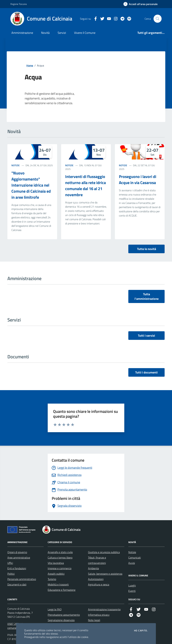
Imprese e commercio (60, 568)
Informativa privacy (99, 615)
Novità (45, 33)
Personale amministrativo (22, 579)
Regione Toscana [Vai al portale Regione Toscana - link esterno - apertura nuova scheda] (19, 4)
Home (30, 65)
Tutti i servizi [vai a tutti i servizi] (146, 336)
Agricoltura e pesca (99, 584)
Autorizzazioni (96, 579)
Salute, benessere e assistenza (105, 574)
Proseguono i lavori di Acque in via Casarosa (138, 180)
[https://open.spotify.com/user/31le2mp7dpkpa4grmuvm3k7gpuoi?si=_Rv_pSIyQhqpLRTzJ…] (128, 19)
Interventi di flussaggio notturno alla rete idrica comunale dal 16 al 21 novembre (85, 186)
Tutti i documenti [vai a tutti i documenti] (146, 372)
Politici (11, 574)
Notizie (16, 165)
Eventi (132, 591)
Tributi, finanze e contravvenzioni (97, 560)
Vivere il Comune (85, 33)
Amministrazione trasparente (104, 609)
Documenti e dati (17, 584)
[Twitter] (101, 19)
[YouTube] (108, 19)
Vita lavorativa (56, 563)
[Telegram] (121, 19)
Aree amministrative (19, 558)
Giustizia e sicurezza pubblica (104, 552)
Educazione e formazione (62, 590)
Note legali (94, 620)
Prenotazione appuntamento (64, 615)
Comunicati (135, 558)
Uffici (10, 563)
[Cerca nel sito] (158, 19)
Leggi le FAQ (55, 609)
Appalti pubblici (56, 574)
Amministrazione (22, 33)
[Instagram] (114, 19)
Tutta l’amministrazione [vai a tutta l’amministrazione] (147, 296)
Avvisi (132, 563)
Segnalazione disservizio (61, 620)
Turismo (52, 579)
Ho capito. (141, 631)
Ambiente (93, 568)
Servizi (62, 33)
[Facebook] (94, 19)
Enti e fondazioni (17, 568)
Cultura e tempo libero (60, 558)
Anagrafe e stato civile (60, 552)
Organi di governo (17, 552)
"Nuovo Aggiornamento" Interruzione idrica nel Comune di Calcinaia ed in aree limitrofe (31, 185)
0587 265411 (15, 624)
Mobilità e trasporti (58, 584)
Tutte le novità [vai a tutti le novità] (147, 249)
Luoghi (132, 585)
